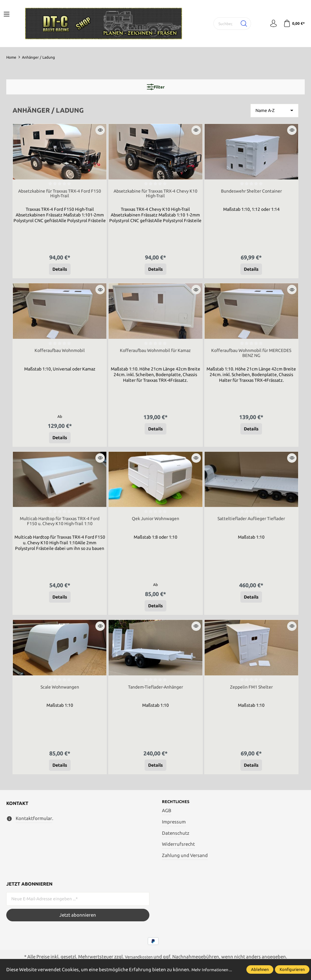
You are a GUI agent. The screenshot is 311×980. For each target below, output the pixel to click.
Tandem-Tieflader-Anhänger (155, 691)
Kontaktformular (34, 823)
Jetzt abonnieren (78, 920)
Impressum (174, 827)
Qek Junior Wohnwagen (155, 522)
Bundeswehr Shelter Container (251, 192)
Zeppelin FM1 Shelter (251, 691)
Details (60, 270)
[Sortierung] (274, 111)
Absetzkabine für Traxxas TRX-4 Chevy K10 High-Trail (155, 194)
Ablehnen (260, 966)
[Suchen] (240, 24)
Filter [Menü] (156, 87)
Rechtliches (178, 806)
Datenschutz (176, 838)
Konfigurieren (292, 966)
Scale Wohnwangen (60, 691)
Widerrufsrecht (178, 849)
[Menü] (7, 14)
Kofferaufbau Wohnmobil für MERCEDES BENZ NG (251, 355)
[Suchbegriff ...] (222, 24)
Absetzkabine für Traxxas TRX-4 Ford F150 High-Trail (60, 194)
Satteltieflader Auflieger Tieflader (251, 522)
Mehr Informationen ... (30, 970)
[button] (100, 130)
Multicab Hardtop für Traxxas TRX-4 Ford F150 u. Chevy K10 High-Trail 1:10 (60, 524)
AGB (167, 816)
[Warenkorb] (293, 24)
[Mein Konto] (270, 24)
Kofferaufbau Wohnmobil (60, 352)
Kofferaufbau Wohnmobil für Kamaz (155, 352)
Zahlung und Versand (185, 861)
